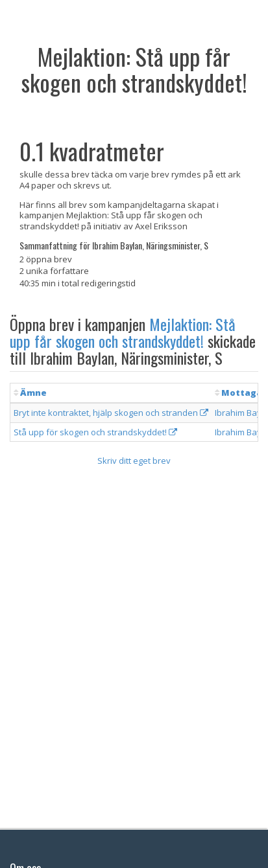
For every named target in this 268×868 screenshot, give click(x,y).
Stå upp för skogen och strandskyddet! (95, 432)
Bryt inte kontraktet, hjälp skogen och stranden (111, 413)
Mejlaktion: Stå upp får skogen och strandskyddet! (123, 332)
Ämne (33, 393)
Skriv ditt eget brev (134, 461)
